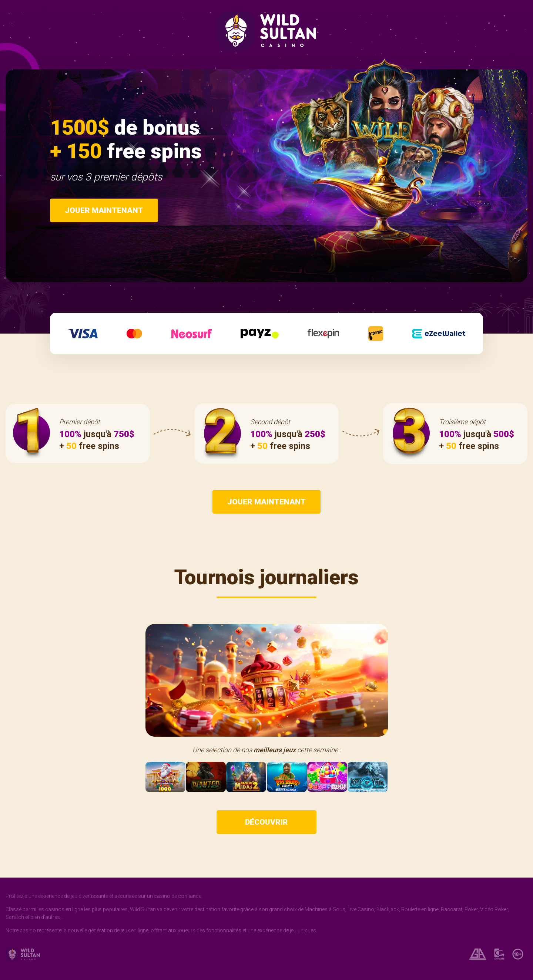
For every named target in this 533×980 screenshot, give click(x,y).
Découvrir (266, 822)
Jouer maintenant (104, 210)
